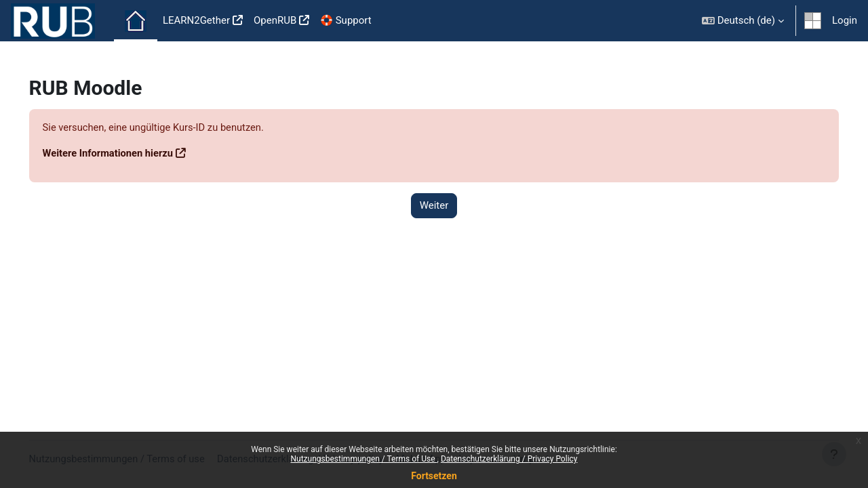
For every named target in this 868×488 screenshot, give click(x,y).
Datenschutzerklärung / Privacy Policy (509, 459)
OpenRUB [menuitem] (275, 20)
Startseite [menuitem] (136, 21)
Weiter (434, 206)
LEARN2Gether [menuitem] (196, 20)
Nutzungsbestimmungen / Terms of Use (363, 459)
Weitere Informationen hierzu (129, 154)
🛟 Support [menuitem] (346, 20)
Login (845, 20)
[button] (743, 21)
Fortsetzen (434, 476)
